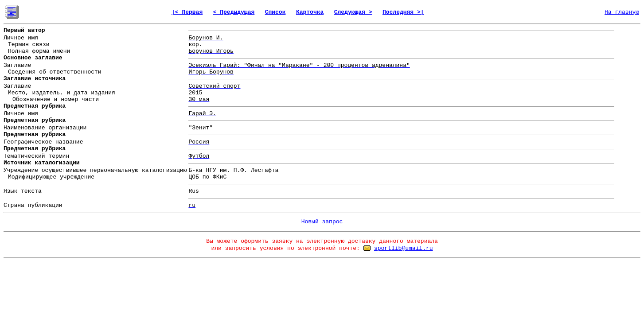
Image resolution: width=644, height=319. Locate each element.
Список (275, 12)
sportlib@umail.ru (404, 248)
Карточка (310, 12)
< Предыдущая (234, 12)
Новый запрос (322, 222)
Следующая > (353, 12)
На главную (622, 12)
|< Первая (187, 12)
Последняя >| (403, 12)
